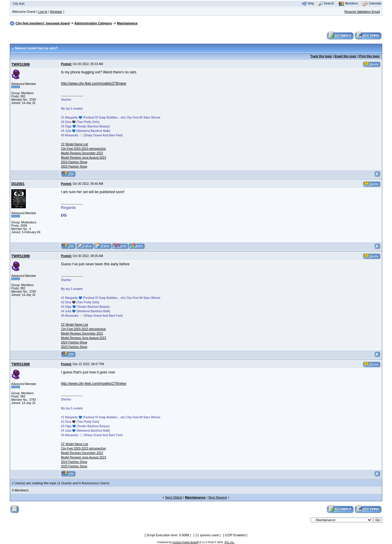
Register (56, 12)
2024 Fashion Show (74, 162)
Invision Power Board (185, 542)
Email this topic (346, 56)
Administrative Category (93, 23)
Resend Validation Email (362, 12)
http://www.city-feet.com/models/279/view (93, 384)
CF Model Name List (74, 144)
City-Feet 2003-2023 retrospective (83, 149)
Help (311, 3)
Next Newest (218, 497)
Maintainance (127, 23)
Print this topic (369, 56)
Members (352, 3)
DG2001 (18, 184)
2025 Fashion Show (74, 167)
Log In (43, 12)
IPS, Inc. (229, 542)
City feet (19, 4)
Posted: (66, 64)
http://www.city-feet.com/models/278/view (93, 83)
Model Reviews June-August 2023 (84, 158)
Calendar (375, 3)
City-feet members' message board (42, 23)
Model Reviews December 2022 (82, 153)
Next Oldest (174, 497)
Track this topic (321, 56)
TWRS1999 (21, 64)
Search (329, 3)
